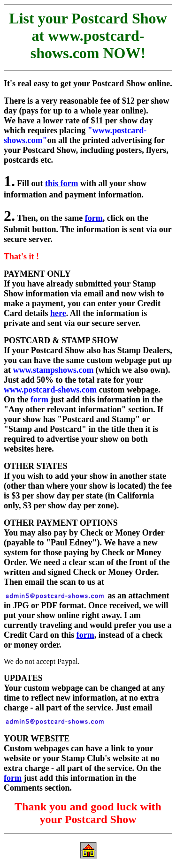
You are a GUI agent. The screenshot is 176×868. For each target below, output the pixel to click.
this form (62, 183)
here (58, 313)
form (94, 218)
